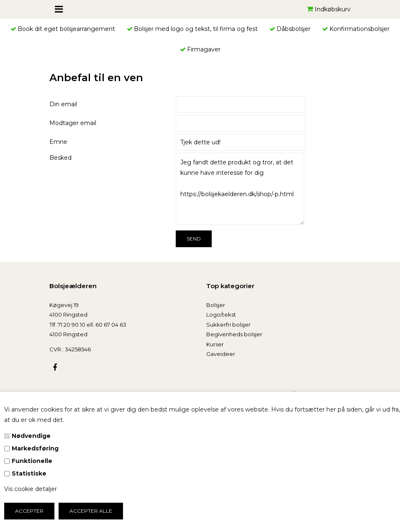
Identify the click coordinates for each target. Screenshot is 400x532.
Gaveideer (221, 354)
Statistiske (29, 473)
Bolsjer (216, 305)
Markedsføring (35, 448)
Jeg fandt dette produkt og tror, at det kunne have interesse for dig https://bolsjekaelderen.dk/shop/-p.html (240, 189)
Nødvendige (31, 436)
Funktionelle (32, 461)
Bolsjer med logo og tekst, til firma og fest (196, 29)
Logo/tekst (221, 315)
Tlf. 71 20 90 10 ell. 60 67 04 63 (88, 325)
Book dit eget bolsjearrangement (66, 29)
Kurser (215, 344)
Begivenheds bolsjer (234, 334)
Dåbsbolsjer (294, 29)
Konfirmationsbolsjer (359, 29)
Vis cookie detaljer (31, 489)
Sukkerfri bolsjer (228, 325)
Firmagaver (204, 49)
